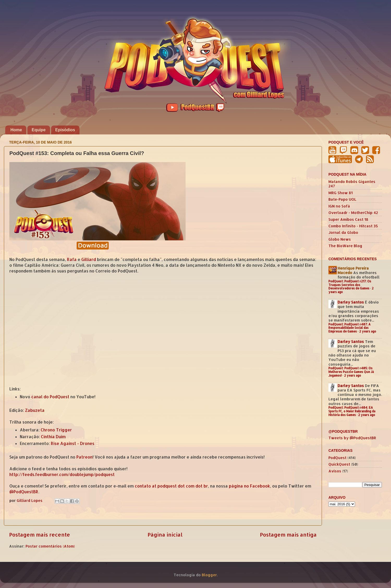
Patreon (84, 457)
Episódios (65, 130)
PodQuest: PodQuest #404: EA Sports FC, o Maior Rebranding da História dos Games (352, 411)
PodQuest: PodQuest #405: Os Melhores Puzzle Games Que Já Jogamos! (351, 372)
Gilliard (89, 259)
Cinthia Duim (53, 437)
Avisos (335, 471)
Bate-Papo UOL (342, 199)
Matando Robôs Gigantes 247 (352, 184)
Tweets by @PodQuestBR (352, 438)
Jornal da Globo (343, 232)
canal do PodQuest (50, 397)
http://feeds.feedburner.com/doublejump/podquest (62, 474)
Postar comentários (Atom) (50, 546)
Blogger (209, 575)
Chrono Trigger (56, 430)
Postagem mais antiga (288, 534)
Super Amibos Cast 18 (348, 219)
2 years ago (368, 331)
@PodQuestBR (24, 492)
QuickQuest (339, 464)
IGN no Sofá (339, 206)
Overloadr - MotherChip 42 (353, 213)
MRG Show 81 (341, 193)
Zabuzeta (35, 410)
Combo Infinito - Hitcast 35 (353, 226)
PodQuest (337, 458)
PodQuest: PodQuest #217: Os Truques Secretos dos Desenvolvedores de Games (350, 285)
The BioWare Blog (345, 246)
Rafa (72, 259)
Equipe (38, 130)
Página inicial (165, 534)
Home (16, 130)
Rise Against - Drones (73, 443)
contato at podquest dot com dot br (171, 486)
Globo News (340, 239)
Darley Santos (351, 302)
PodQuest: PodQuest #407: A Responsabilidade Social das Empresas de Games (350, 328)
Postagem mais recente (40, 534)
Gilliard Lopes (30, 500)
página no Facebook (249, 486)
